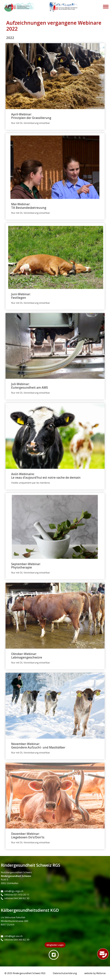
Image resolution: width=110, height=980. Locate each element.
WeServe (101, 973)
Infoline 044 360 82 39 (15, 940)
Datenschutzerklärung (65, 973)
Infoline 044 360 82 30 (15, 898)
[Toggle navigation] (106, 7)
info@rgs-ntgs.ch (12, 891)
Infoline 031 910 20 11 (15, 895)
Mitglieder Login (55, 945)
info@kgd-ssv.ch (12, 936)
